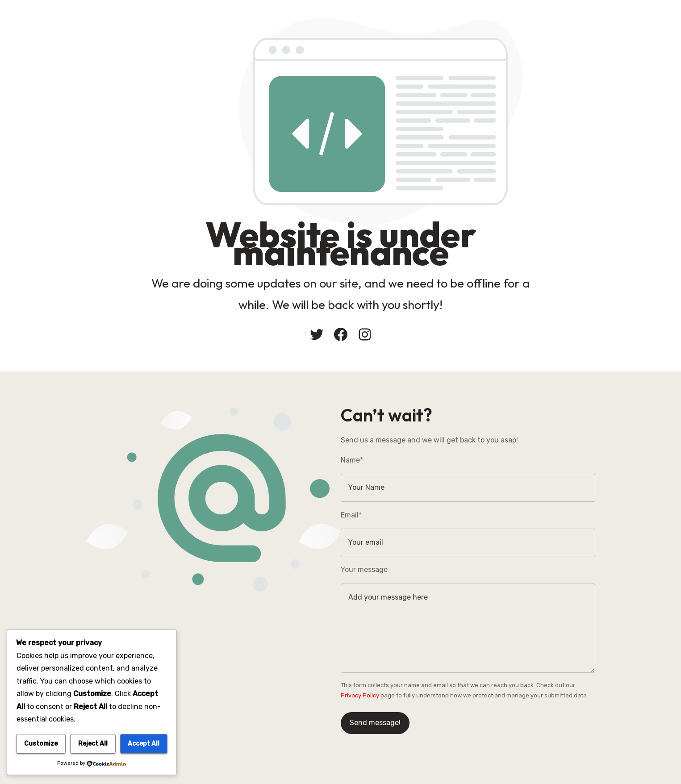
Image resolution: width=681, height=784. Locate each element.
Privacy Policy (360, 695)
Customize (41, 744)
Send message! (375, 723)
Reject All (93, 744)
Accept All (144, 744)
